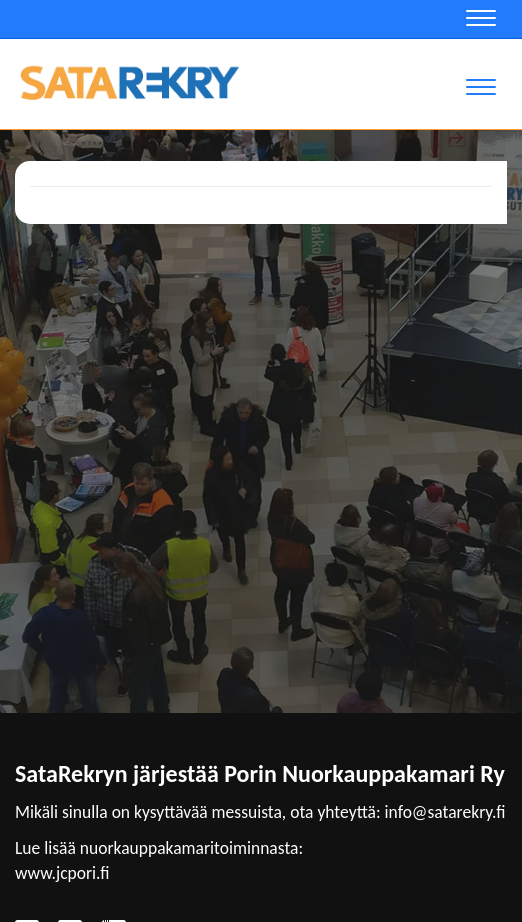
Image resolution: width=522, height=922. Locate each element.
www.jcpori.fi (62, 873)
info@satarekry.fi (445, 812)
